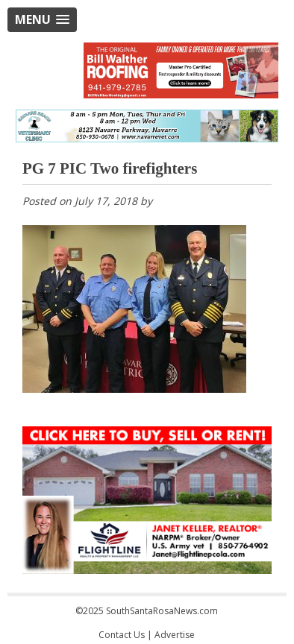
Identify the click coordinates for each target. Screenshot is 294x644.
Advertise (175, 635)
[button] (42, 20)
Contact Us (122, 635)
